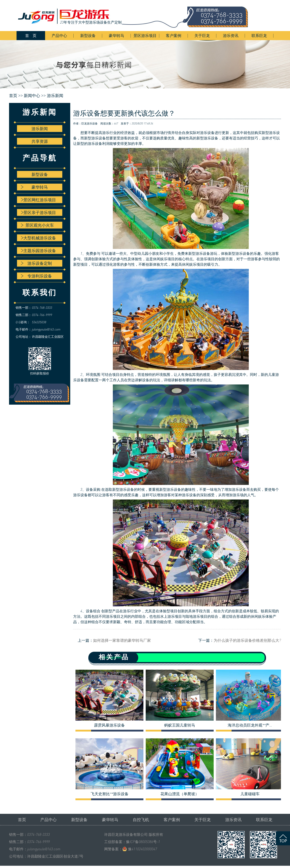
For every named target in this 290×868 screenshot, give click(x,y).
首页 (22, 819)
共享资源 (40, 141)
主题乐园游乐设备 (38, 250)
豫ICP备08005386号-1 (143, 842)
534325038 (39, 322)
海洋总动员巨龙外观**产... (250, 725)
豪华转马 (116, 35)
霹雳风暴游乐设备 (109, 725)
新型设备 (88, 35)
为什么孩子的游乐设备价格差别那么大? (247, 640)
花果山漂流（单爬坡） (180, 794)
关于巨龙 (202, 35)
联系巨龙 (259, 35)
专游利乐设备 (36, 276)
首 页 (31, 35)
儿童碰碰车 (250, 794)
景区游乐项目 (145, 35)
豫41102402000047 (143, 849)
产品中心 (59, 35)
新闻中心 (32, 96)
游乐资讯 (231, 35)
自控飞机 (141, 819)
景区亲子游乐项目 (38, 212)
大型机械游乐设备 (38, 238)
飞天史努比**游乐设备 (110, 794)
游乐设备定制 (36, 263)
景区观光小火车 (37, 225)
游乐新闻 (55, 96)
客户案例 (174, 35)
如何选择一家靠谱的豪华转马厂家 (122, 640)
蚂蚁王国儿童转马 (180, 725)
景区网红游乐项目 (38, 200)
